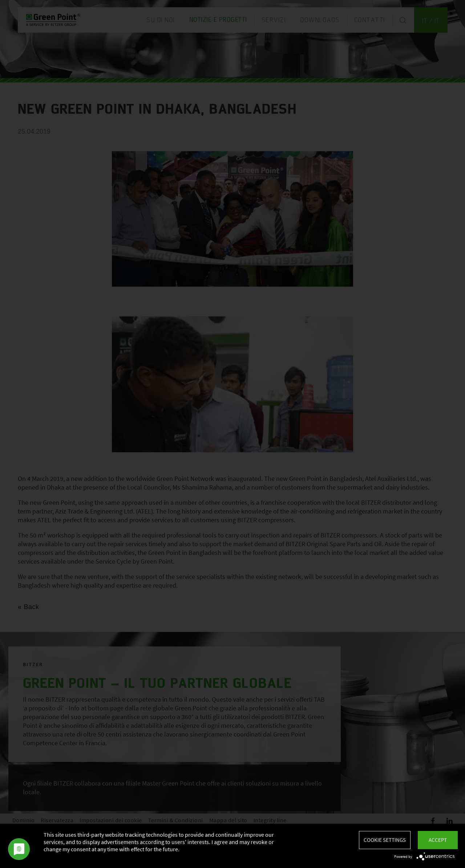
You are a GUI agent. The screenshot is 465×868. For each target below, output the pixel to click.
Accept (438, 840)
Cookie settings (385, 840)
